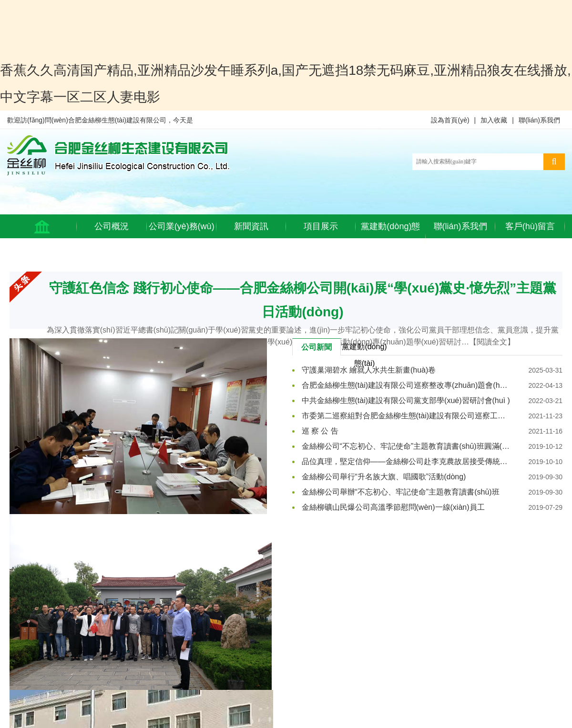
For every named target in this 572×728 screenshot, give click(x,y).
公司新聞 (317, 347)
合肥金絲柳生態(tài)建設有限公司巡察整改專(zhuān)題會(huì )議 (406, 385)
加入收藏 (494, 120)
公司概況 (112, 226)
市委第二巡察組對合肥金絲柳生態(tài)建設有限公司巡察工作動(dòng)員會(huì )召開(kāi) (406, 416)
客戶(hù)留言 (530, 226)
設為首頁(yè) (450, 120)
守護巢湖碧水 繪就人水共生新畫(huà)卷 (369, 370)
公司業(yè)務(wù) (182, 226)
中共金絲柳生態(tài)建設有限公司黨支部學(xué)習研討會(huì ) (406, 400)
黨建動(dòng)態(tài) (390, 238)
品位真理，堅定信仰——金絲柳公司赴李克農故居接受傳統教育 (406, 461)
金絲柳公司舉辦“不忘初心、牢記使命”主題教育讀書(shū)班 (401, 492)
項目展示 (321, 226)
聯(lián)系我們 (539, 120)
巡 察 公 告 (320, 431)
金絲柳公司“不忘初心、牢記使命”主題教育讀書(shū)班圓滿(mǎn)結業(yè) (406, 446)
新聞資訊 (251, 226)
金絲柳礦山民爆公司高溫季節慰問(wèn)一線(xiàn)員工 (393, 507)
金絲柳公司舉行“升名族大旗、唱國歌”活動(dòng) (384, 477)
